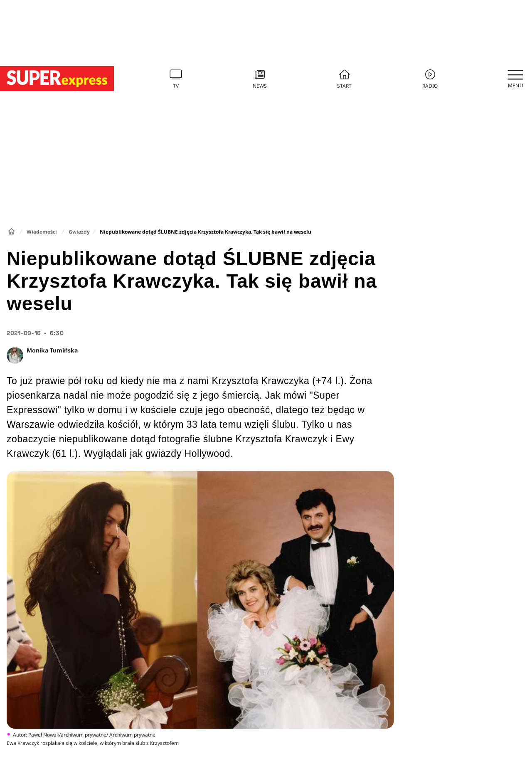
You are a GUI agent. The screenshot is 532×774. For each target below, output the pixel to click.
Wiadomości (42, 232)
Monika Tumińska (52, 350)
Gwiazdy (79, 232)
